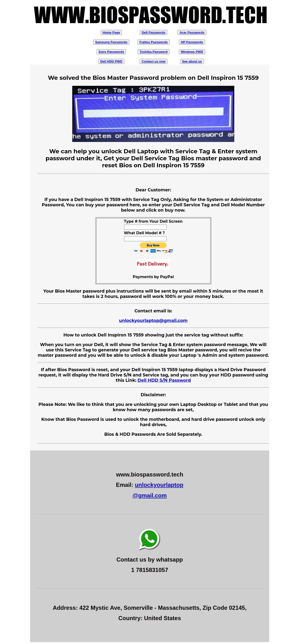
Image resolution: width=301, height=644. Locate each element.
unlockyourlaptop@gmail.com (153, 321)
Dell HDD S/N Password (164, 380)
